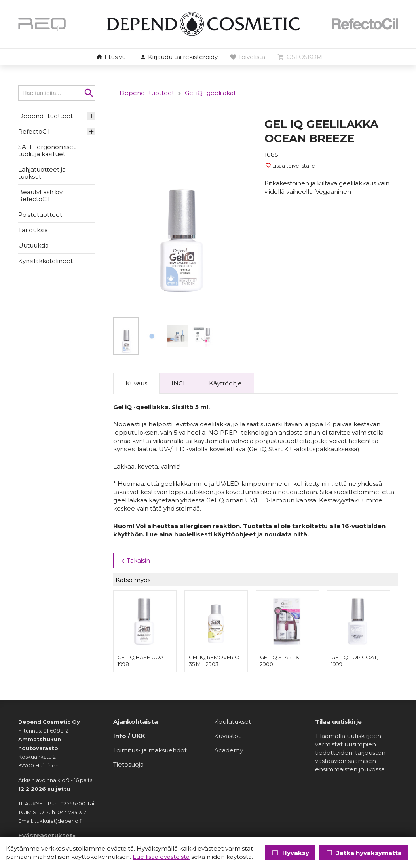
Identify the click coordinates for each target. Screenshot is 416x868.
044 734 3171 (73, 812)
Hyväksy (290, 853)
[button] (179, 57)
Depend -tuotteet (46, 116)
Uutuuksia (33, 245)
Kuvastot (227, 736)
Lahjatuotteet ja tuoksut (42, 173)
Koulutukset (233, 722)
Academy (229, 750)
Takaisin (134, 561)
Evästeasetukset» (47, 835)
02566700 (73, 803)
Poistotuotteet (40, 215)
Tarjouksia (33, 230)
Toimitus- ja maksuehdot (150, 750)
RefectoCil (34, 131)
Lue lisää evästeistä (161, 857)
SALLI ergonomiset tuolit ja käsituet (47, 150)
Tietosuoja (128, 764)
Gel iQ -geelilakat (210, 93)
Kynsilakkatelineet (46, 261)
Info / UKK (129, 736)
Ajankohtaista (136, 722)
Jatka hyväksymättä (364, 853)
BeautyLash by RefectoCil (40, 196)
